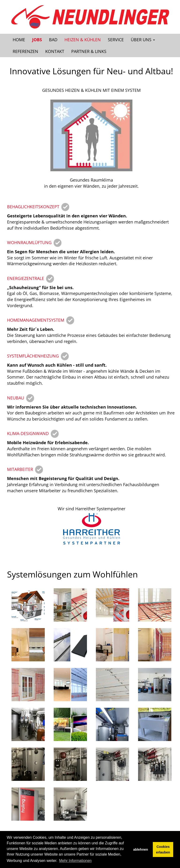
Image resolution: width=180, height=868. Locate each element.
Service (116, 40)
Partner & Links (89, 51)
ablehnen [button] (141, 849)
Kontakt (55, 51)
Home (19, 40)
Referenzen (25, 51)
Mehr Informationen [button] (75, 861)
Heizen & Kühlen (83, 40)
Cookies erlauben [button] (163, 849)
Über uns (143, 40)
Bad (53, 40)
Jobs (37, 40)
